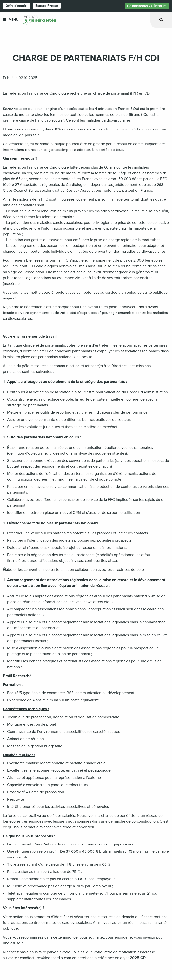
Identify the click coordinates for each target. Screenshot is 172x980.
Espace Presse (47, 6)
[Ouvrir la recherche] (161, 20)
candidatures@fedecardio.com (46, 958)
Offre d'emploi (17, 6)
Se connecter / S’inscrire (147, 6)
